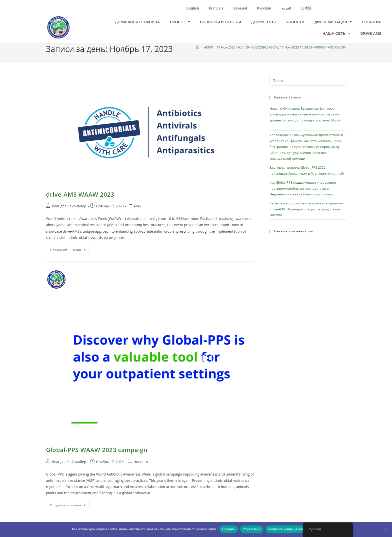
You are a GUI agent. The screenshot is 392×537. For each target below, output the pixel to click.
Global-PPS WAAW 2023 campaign (97, 450)
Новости (295, 22)
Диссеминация (333, 22)
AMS (137, 206)
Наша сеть (336, 33)
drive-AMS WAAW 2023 (80, 194)
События (371, 22)
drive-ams (371, 33)
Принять (229, 529)
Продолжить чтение (70, 249)
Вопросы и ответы (221, 22)
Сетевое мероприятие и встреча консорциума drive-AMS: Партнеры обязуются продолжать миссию (306, 209)
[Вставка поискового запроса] (308, 81)
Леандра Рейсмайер (69, 206)
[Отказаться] (386, 529)
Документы (263, 22)
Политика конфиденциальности (293, 529)
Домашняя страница (137, 22)
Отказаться (252, 529)
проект (180, 22)
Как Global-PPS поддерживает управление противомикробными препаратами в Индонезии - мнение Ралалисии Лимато (303, 188)
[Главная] (198, 47)
